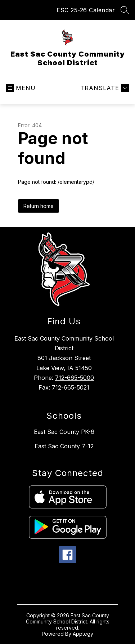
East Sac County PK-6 (64, 432)
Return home (39, 206)
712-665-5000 (75, 378)
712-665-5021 (71, 387)
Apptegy (83, 634)
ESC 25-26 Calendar (86, 10)
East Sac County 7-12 (64, 446)
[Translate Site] (104, 88)
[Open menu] (21, 88)
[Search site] (125, 10)
